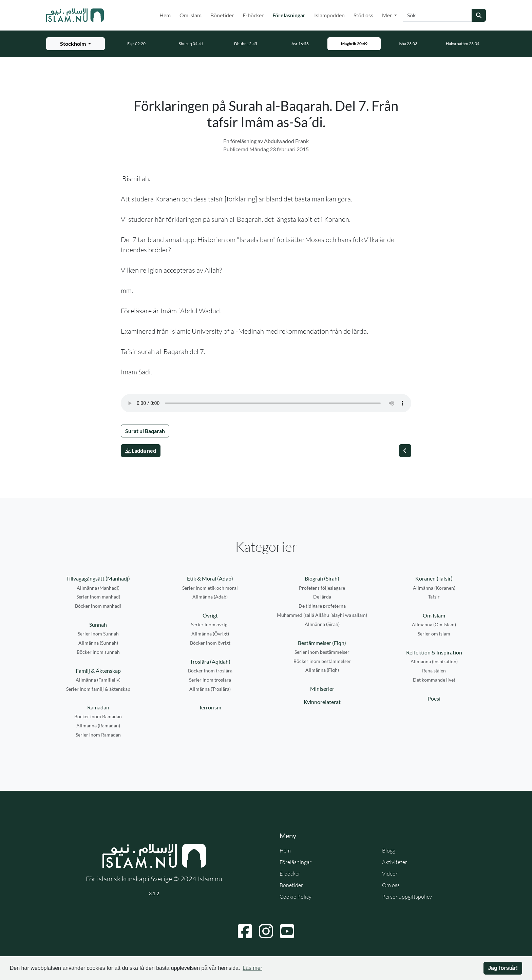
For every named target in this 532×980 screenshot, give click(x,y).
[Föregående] (405, 451)
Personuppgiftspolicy (407, 897)
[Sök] (437, 15)
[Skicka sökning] (479, 15)
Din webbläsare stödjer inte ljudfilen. (266, 403)
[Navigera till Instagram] (266, 931)
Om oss (391, 885)
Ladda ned (141, 450)
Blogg (389, 850)
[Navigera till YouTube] (287, 931)
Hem (165, 15)
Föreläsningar (290, 15)
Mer (387, 15)
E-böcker (253, 15)
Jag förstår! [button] (503, 968)
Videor (390, 874)
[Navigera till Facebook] (245, 931)
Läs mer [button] (252, 968)
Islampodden (329, 15)
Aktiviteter (395, 862)
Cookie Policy (296, 897)
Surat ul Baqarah (145, 431)
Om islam (191, 15)
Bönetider (222, 15)
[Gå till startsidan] (75, 15)
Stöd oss (363, 15)
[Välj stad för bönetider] (75, 44)
